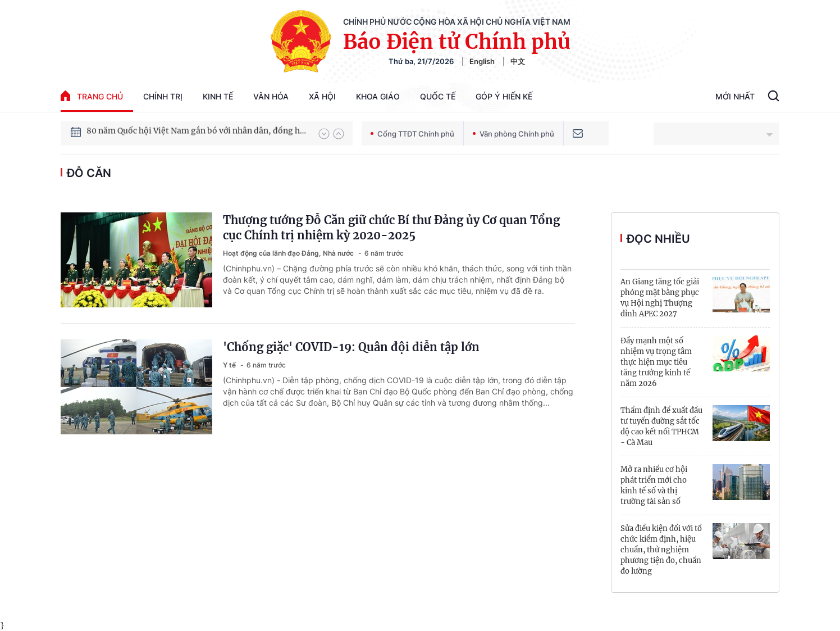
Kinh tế (218, 96)
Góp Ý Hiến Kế (504, 96)
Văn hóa (271, 96)
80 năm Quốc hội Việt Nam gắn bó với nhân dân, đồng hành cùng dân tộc (197, 133)
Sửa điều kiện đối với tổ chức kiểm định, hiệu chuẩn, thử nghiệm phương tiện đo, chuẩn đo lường (661, 550)
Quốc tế (438, 96)
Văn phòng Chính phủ (513, 134)
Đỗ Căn (89, 173)
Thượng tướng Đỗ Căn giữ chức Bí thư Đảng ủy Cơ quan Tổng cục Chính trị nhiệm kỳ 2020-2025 (391, 228)
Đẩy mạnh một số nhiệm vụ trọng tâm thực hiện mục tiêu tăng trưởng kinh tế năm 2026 (656, 362)
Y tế (230, 365)
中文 (518, 61)
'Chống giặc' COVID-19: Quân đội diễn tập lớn (351, 347)
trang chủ (92, 96)
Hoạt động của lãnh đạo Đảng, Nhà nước (289, 253)
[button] (324, 134)
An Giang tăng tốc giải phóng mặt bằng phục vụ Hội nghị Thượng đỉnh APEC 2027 (660, 298)
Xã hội (322, 96)
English (482, 61)
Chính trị (163, 96)
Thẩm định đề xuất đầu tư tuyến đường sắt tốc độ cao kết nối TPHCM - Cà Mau (661, 426)
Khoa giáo (378, 96)
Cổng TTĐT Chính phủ (412, 134)
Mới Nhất (735, 96)
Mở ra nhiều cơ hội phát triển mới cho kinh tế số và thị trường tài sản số (654, 485)
